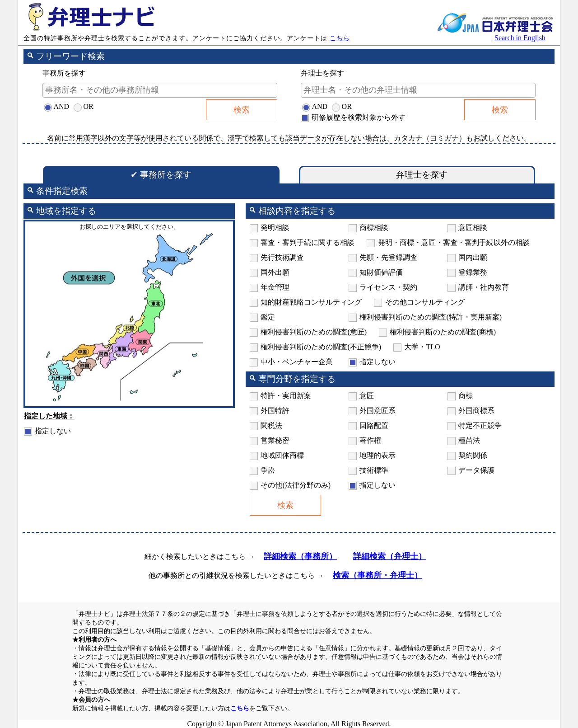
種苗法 (469, 440)
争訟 (268, 470)
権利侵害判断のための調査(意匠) (314, 332)
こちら (340, 38)
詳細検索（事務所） (300, 556)
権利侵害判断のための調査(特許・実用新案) (431, 317)
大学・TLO (422, 347)
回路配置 (374, 425)
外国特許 (275, 411)
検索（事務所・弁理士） (378, 575)
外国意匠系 (378, 411)
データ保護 (476, 470)
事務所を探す (161, 175)
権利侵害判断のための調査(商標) (443, 332)
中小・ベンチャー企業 (297, 362)
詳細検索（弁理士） (390, 556)
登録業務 (473, 272)
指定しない (53, 431)
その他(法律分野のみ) (296, 485)
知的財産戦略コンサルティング (311, 302)
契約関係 (473, 455)
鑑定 (268, 317)
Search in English (520, 38)
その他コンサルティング (425, 302)
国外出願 (275, 272)
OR (89, 106)
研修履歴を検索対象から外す (359, 117)
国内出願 (473, 257)
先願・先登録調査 (388, 257)
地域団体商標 (282, 455)
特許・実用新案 (286, 396)
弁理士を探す (417, 175)
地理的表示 (378, 455)
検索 (242, 110)
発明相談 (275, 228)
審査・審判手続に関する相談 (308, 242)
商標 (466, 396)
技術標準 (374, 470)
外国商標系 (476, 411)
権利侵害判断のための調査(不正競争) (321, 347)
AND (61, 106)
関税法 (271, 425)
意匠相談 (473, 228)
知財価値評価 (381, 272)
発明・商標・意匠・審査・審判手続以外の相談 (454, 242)
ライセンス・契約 (388, 287)
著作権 (370, 440)
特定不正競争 (480, 425)
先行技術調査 (282, 257)
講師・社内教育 (484, 287)
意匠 (367, 396)
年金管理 (275, 287)
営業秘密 (275, 440)
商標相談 (374, 228)
